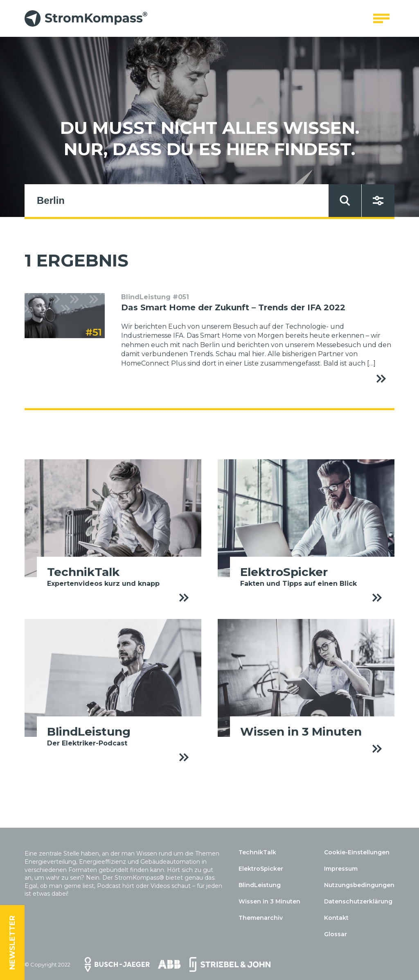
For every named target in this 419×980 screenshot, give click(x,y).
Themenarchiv (261, 918)
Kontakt (336, 918)
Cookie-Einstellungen (357, 852)
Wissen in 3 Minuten (269, 901)
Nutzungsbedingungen (359, 885)
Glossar (336, 934)
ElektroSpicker (261, 869)
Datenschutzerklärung (358, 901)
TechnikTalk (257, 852)
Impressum (341, 869)
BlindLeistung (260, 885)
